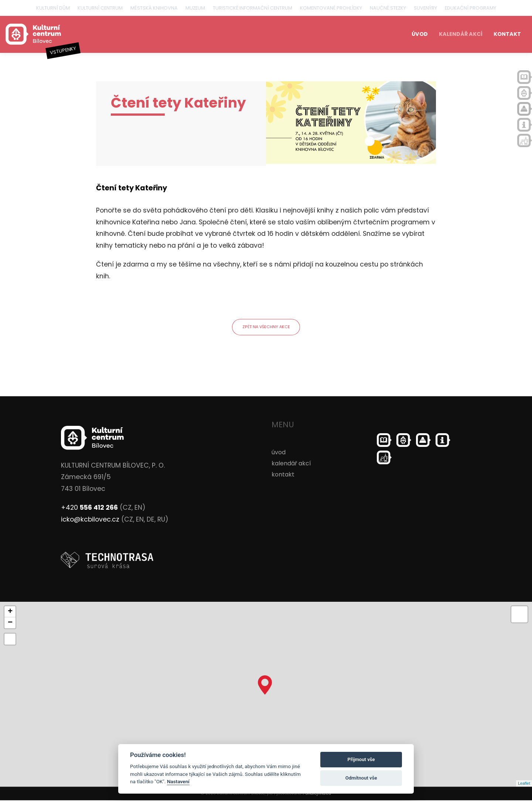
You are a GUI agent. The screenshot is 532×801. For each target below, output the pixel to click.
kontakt (507, 34)
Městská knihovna (154, 8)
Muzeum (195, 8)
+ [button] (10, 612)
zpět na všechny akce (266, 327)
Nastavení (178, 781)
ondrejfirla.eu (318, 794)
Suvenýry (425, 8)
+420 (89, 509)
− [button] (10, 624)
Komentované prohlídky (331, 8)
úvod (420, 34)
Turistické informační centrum (253, 8)
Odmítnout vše (361, 778)
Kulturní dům (53, 8)
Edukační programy (470, 8)
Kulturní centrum (100, 8)
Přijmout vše (361, 759)
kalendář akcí (461, 34)
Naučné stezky (388, 8)
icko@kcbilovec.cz (90, 520)
